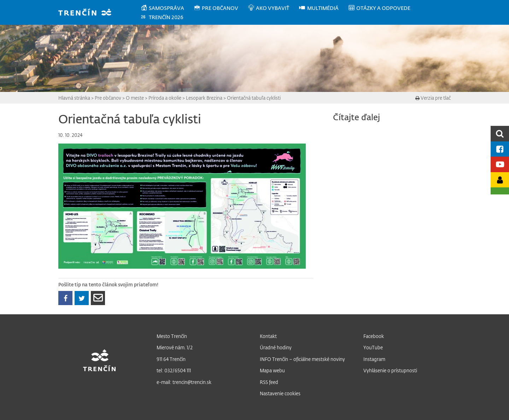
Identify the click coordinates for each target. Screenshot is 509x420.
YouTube (373, 347)
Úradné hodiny (276, 347)
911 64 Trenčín (171, 359)
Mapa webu (272, 370)
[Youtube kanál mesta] (500, 164)
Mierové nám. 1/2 (175, 347)
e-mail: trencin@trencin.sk (184, 382)
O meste (135, 98)
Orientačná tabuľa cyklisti (254, 98)
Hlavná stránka (74, 98)
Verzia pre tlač (433, 98)
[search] (500, 133)
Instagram (374, 359)
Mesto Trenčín (172, 336)
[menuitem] (167, 8)
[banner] (88, 13)
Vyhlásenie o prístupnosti (390, 370)
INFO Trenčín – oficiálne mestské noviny (302, 359)
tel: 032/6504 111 (174, 370)
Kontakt (268, 336)
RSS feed (269, 382)
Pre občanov (108, 98)
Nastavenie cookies (280, 393)
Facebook (374, 336)
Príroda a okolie (165, 98)
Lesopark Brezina (204, 98)
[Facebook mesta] (500, 149)
